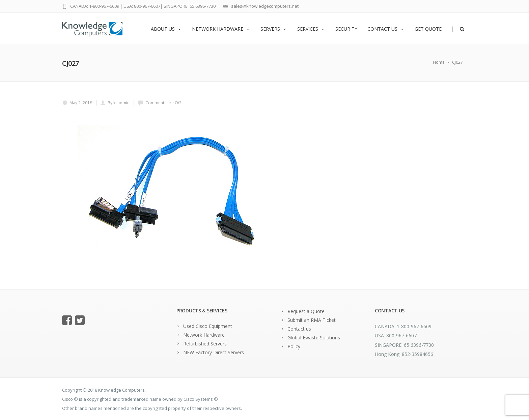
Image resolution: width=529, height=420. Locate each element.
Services (311, 29)
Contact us (386, 29)
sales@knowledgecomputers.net (265, 6)
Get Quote (428, 29)
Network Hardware (221, 29)
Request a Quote (306, 311)
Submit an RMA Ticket (312, 320)
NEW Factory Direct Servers (214, 352)
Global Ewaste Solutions (314, 338)
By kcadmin (119, 103)
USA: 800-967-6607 (142, 6)
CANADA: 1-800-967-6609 (95, 6)
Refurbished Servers (205, 344)
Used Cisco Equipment (208, 326)
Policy (294, 346)
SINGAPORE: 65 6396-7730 (190, 6)
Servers (274, 29)
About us (166, 29)
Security (346, 29)
